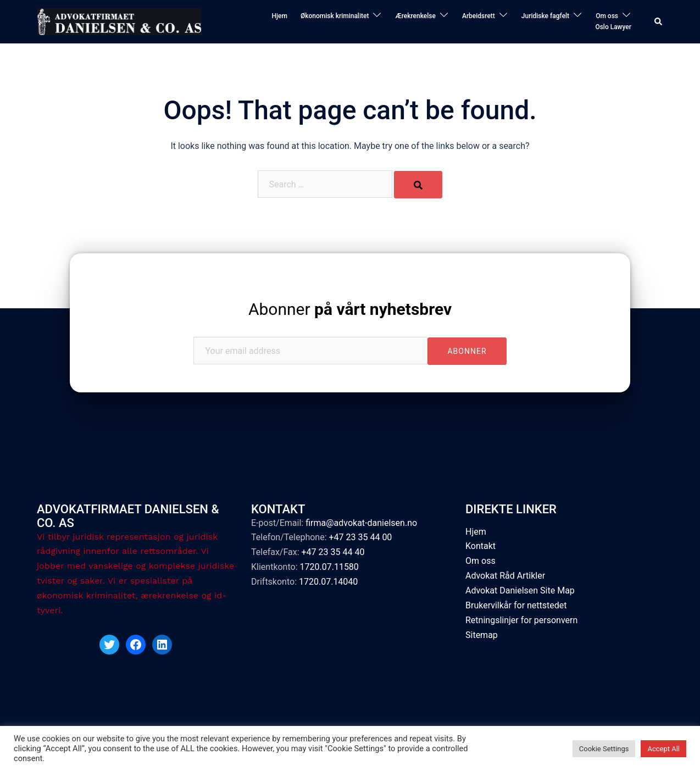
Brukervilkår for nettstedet (516, 605)
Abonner (350, 309)
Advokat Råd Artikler (505, 576)
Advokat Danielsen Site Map (520, 590)
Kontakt (480, 546)
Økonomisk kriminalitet (335, 16)
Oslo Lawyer (613, 27)
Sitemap (482, 635)
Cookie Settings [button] (604, 749)
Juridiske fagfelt (545, 16)
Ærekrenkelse (415, 16)
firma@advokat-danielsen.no (361, 523)
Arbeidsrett (479, 16)
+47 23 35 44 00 (360, 537)
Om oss (607, 16)
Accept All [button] (663, 749)
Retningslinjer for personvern (521, 620)
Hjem (279, 16)
